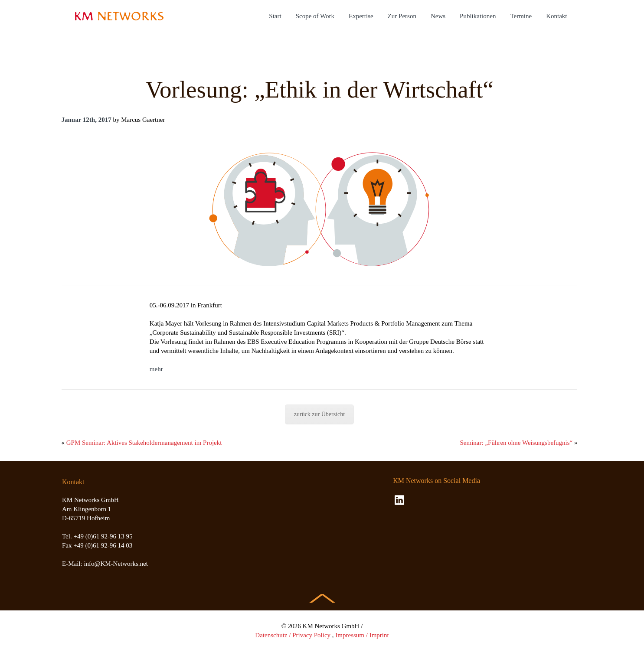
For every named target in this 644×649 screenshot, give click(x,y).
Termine (521, 16)
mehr (156, 369)
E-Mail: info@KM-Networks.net (105, 564)
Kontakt (556, 16)
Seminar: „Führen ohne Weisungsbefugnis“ (517, 443)
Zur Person (402, 16)
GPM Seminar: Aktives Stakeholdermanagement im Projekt (144, 443)
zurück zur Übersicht (319, 414)
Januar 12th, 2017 (87, 120)
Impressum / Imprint (362, 635)
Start (275, 16)
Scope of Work (315, 16)
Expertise (361, 16)
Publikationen (478, 16)
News (438, 16)
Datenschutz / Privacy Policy (293, 635)
